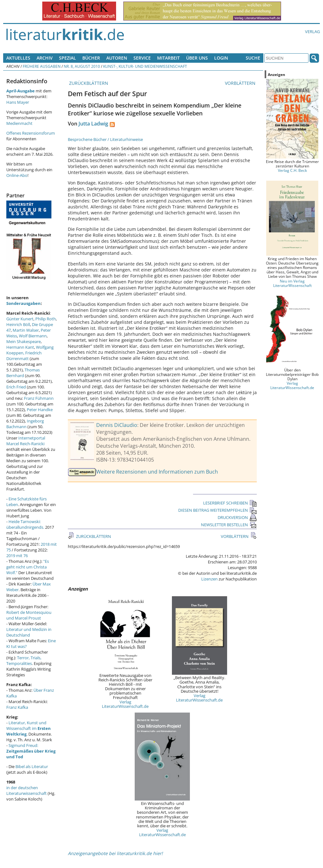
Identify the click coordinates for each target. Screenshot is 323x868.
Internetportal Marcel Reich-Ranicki (26, 441)
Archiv (45, 58)
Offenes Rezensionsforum (31, 133)
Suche (253, 58)
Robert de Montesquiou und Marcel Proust (29, 615)
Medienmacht (19, 123)
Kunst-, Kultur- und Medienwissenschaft (145, 66)
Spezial (68, 58)
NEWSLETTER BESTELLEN (229, 525)
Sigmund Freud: (31, 751)
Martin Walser (26, 330)
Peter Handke (40, 410)
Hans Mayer (18, 102)
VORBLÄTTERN (241, 83)
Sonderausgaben (23, 303)
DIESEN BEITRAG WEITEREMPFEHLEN (217, 510)
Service (142, 58)
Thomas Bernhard (23, 373)
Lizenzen (209, 579)
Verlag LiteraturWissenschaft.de (125, 704)
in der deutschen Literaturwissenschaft (26, 790)
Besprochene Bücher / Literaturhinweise (105, 139)
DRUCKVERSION (237, 517)
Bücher (91, 58)
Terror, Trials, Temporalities (24, 661)
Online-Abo (17, 175)
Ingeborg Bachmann (25, 424)
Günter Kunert (20, 319)
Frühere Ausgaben (42, 66)
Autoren (117, 58)
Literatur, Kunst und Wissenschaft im (29, 728)
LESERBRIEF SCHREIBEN (230, 503)
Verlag (312, 32)
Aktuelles (18, 58)
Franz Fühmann (39, 398)
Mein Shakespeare (23, 341)
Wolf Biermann (33, 336)
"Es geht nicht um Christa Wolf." (28, 567)
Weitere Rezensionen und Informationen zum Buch (157, 472)
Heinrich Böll (18, 324)
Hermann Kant (20, 347)
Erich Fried (16, 387)
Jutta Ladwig (93, 124)
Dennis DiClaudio (117, 425)
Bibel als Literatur (32, 766)
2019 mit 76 (17, 556)
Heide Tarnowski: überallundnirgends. (25, 524)
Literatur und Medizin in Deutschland (29, 632)
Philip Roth (46, 319)
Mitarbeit (168, 58)
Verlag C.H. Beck (292, 170)
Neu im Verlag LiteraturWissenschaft (292, 283)
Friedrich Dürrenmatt (24, 356)
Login (221, 58)
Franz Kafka (17, 707)
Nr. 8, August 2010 (82, 66)
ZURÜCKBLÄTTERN (88, 83)
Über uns (197, 58)
